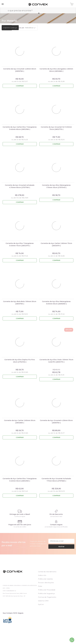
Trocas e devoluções (46, 583)
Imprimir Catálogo (10, 28)
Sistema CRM (43, 601)
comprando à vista (56, 516)
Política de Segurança (46, 593)
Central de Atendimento (47, 572)
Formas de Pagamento (47, 597)
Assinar (61, 547)
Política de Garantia (45, 579)
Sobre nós (42, 575)
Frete (40, 586)
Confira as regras (20, 516)
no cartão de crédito (20, 527)
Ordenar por (19, 28)
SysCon (41, 604)
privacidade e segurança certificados (56, 527)
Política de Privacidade (47, 590)
